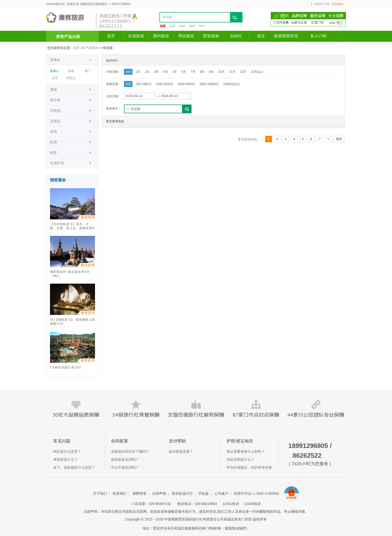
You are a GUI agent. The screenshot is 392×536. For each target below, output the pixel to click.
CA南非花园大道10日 (66, 367)
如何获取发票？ (181, 451)
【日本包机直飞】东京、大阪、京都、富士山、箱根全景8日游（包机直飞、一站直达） (72, 227)
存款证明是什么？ (240, 459)
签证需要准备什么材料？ (246, 451)
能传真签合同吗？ (125, 459)
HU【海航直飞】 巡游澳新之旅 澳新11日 (72, 322)
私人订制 (318, 36)
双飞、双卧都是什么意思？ (74, 467)
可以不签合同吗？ (125, 467)
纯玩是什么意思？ (67, 451)
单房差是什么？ (65, 459)
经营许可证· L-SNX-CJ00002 (257, 493)
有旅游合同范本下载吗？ (130, 451)
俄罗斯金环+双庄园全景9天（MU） (70, 274)
